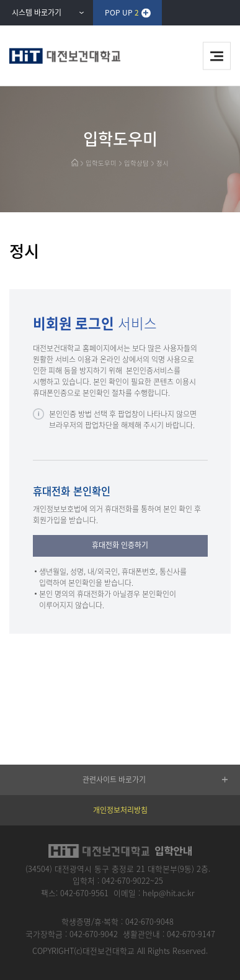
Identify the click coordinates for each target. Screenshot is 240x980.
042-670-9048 (149, 921)
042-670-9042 (94, 934)
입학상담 (136, 163)
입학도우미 (101, 163)
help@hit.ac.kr (169, 893)
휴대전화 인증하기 (120, 545)
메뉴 (217, 56)
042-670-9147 (191, 934)
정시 (162, 163)
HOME (75, 163)
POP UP (122, 12)
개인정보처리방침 (120, 810)
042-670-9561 (84, 893)
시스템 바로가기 (37, 12)
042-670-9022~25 (132, 880)
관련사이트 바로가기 (114, 780)
